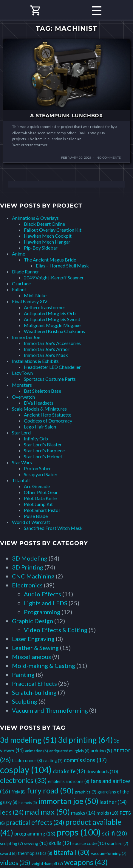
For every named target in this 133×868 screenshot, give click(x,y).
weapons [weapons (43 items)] (86, 862)
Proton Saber (37, 468)
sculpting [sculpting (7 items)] (11, 843)
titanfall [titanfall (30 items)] (72, 852)
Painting (23, 674)
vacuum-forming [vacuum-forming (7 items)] (109, 853)
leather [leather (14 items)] (113, 802)
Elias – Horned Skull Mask (62, 266)
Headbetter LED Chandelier (52, 367)
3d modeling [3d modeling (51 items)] (28, 740)
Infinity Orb (36, 438)
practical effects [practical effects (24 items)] (35, 822)
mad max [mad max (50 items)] (47, 812)
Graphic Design (33, 621)
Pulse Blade (36, 516)
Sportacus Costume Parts (50, 379)
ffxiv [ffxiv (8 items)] (18, 792)
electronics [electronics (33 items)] (23, 780)
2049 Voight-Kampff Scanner (54, 277)
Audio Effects (42, 594)
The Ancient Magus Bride (50, 260)
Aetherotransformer (45, 307)
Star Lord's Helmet (43, 456)
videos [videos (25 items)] (15, 863)
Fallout (19, 289)
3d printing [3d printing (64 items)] (85, 740)
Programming (42, 612)
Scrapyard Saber (41, 474)
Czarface (21, 283)
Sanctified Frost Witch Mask (53, 528)
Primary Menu (97, 11)
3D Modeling (30, 558)
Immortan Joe (26, 337)
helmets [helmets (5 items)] (28, 803)
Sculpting (25, 701)
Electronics (27, 585)
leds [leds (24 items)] (12, 812)
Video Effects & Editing (56, 630)
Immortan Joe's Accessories (52, 343)
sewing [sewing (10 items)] (36, 843)
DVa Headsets (39, 403)
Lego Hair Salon (40, 427)
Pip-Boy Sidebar (41, 248)
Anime (18, 254)
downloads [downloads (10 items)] (102, 771)
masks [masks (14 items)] (83, 813)
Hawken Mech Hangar (47, 242)
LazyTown (22, 373)
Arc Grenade (37, 486)
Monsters (22, 385)
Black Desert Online (44, 224)
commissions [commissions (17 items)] (85, 760)
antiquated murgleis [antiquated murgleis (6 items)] (69, 751)
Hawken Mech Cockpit (48, 236)
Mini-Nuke (35, 295)
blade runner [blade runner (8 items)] (27, 761)
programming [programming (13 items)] (35, 834)
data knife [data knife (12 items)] (69, 771)
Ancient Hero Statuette (48, 415)
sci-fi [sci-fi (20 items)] (115, 833)
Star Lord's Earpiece (44, 450)
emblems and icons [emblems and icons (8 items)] (69, 781)
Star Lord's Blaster (43, 444)
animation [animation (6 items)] (37, 751)
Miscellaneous (31, 657)
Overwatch (23, 397)
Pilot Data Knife (40, 498)
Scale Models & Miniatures (39, 409)
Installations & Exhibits (35, 361)
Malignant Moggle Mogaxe (52, 325)
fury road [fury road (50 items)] (50, 790)
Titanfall (21, 480)
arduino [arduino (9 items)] (101, 751)
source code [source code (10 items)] (89, 843)
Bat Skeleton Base (42, 391)
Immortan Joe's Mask (46, 355)
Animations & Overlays (35, 218)
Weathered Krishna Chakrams (54, 331)
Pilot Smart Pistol (42, 510)
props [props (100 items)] (79, 832)
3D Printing (28, 567)
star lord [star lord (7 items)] (118, 843)
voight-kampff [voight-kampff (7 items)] (47, 863)
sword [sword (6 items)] (8, 853)
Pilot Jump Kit (38, 504)
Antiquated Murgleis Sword (52, 319)
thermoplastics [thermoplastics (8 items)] (35, 853)
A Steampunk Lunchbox (66, 116)
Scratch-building (34, 692)
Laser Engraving (33, 639)
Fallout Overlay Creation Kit (53, 230)
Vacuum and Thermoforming (50, 710)
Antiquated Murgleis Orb (50, 313)
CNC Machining (33, 576)
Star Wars (22, 462)
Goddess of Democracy (48, 421)
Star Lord (21, 433)
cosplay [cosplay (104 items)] (26, 770)
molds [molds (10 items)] (108, 813)
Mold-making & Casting (44, 666)
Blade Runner (25, 271)
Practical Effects (34, 683)
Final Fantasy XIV (30, 301)
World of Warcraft (31, 522)
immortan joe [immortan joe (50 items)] (68, 801)
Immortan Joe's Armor (47, 349)
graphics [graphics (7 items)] (86, 792)
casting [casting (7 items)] (53, 761)
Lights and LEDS (46, 603)
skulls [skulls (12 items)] (60, 843)
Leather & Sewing (35, 648)
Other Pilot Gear (41, 492)
